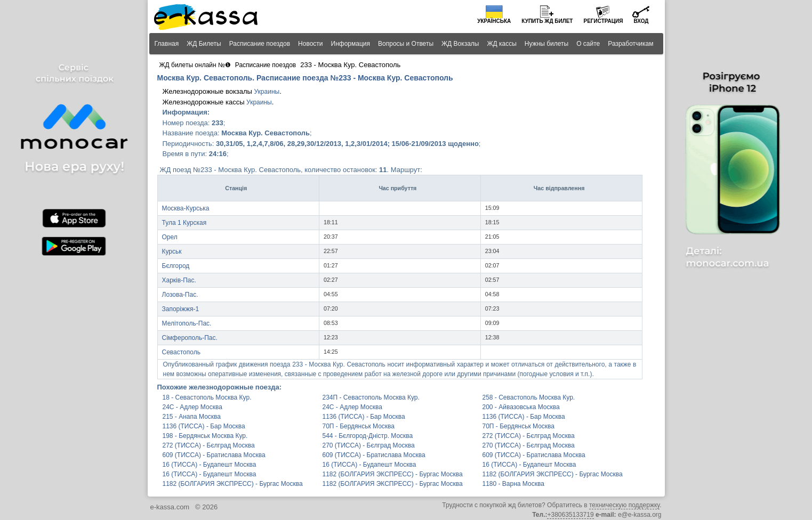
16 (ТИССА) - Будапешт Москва (210, 465)
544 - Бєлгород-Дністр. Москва (368, 436)
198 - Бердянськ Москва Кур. (205, 436)
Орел (170, 237)
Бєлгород (176, 266)
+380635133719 (570, 515)
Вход (641, 21)
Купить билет (547, 21)
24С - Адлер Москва (192, 407)
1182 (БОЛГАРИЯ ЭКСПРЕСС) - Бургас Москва (393, 474)
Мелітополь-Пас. (187, 323)
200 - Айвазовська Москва (521, 407)
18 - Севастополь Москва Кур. (207, 397)
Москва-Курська (186, 208)
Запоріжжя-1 (181, 309)
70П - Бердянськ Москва (359, 426)
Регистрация (603, 21)
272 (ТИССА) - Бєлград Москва (529, 436)
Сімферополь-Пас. (190, 338)
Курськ (172, 251)
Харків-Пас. (179, 280)
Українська (494, 21)
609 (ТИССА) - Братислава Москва (214, 455)
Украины (267, 92)
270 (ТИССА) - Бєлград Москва (369, 445)
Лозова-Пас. (180, 295)
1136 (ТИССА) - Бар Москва (364, 417)
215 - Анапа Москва (192, 417)
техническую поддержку (624, 505)
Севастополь (181, 352)
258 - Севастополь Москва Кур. (529, 397)
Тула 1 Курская (184, 223)
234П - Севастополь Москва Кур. (371, 397)
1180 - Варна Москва (513, 484)
